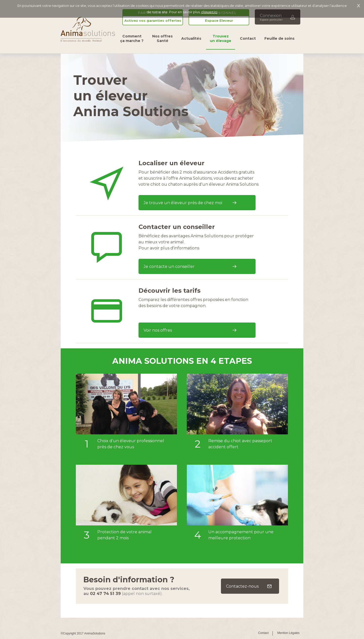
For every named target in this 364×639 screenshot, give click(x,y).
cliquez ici (209, 12)
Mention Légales (288, 633)
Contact (263, 633)
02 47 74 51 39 (105, 594)
